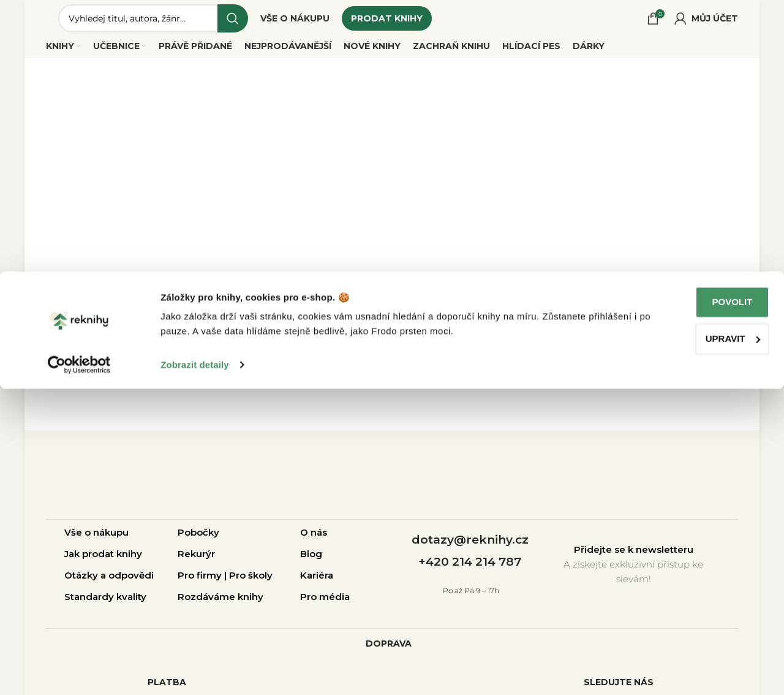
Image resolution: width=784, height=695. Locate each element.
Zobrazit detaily (195, 671)
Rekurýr (196, 563)
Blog (311, 563)
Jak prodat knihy (103, 563)
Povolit (682, 608)
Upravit (682, 644)
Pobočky (198, 541)
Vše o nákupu (96, 541)
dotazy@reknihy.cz (470, 549)
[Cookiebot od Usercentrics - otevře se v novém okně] (79, 671)
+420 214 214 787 (470, 571)
